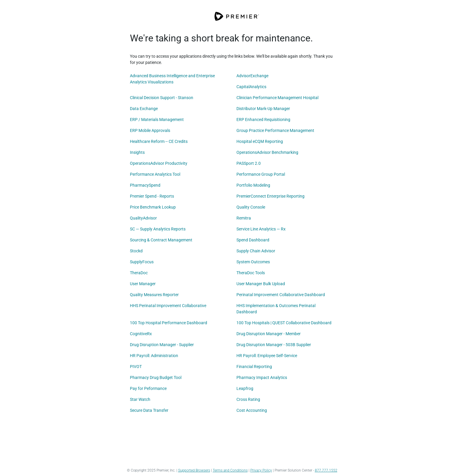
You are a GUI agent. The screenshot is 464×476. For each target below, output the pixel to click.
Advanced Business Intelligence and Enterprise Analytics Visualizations (172, 79)
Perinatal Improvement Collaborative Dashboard (281, 295)
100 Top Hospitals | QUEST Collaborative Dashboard (284, 323)
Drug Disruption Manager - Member (269, 334)
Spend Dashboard (253, 240)
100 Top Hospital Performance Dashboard (169, 323)
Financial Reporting (254, 367)
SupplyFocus (142, 262)
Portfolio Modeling (253, 185)
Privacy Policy (261, 470)
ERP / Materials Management (157, 120)
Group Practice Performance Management (275, 130)
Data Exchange (144, 109)
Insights (137, 152)
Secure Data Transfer (149, 410)
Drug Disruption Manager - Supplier (162, 345)
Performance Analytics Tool (155, 174)
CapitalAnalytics (251, 87)
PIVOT (136, 367)
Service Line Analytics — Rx (261, 229)
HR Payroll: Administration (154, 356)
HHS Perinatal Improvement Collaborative (168, 306)
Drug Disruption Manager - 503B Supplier (274, 345)
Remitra (244, 218)
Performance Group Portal (261, 174)
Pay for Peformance (148, 388)
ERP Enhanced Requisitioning (263, 120)
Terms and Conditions (230, 470)
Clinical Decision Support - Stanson (162, 98)
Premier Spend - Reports (152, 196)
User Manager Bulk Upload (261, 284)
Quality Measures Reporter (154, 295)
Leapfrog (245, 388)
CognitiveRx (141, 334)
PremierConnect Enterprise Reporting (270, 196)
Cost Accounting (252, 410)
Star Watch (140, 399)
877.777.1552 (326, 470)
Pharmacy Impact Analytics (262, 377)
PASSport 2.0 (249, 163)
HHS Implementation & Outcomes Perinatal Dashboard (276, 309)
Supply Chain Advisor (256, 251)
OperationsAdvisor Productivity (159, 163)
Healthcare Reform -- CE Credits (159, 141)
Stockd (136, 251)
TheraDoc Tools (251, 273)
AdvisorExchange (252, 76)
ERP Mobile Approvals (150, 130)
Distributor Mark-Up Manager (263, 109)
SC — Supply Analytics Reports (158, 229)
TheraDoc (139, 273)
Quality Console (251, 207)
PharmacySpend (145, 185)
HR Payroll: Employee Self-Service (267, 356)
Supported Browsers (194, 470)
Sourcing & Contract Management (161, 240)
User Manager (143, 284)
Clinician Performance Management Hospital (277, 98)
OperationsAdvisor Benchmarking (267, 152)
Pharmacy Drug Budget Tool (156, 377)
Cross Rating (248, 399)
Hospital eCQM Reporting (260, 141)
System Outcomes (253, 262)
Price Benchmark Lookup (153, 207)
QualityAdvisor (143, 218)
